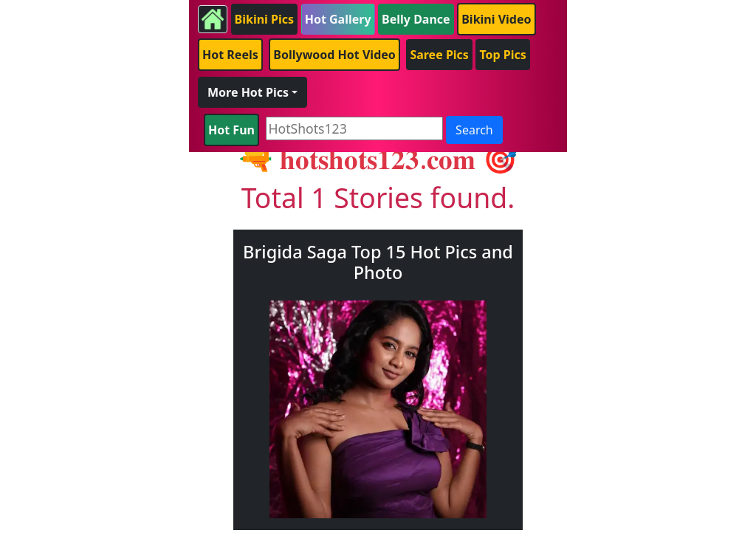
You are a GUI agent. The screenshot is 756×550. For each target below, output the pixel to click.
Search (474, 130)
